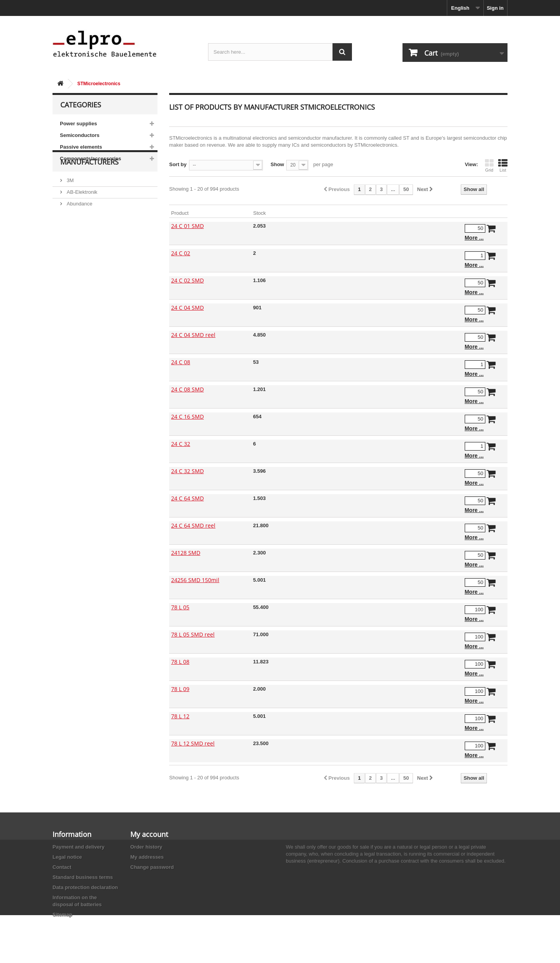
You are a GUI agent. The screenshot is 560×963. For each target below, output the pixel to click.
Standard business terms (83, 877)
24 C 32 (181, 444)
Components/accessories (91, 159)
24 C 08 (181, 362)
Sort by (178, 164)
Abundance (79, 226)
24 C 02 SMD (187, 280)
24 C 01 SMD (187, 226)
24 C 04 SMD (187, 308)
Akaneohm (78, 273)
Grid (489, 165)
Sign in (495, 8)
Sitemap (62, 915)
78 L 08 (180, 662)
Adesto (74, 261)
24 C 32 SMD (187, 471)
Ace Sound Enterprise (91, 238)
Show (277, 164)
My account (149, 834)
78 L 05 (180, 607)
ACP (71, 250)
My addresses (147, 857)
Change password (152, 867)
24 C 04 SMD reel (193, 335)
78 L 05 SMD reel (193, 634)
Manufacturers (89, 188)
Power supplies (78, 124)
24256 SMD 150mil (195, 580)
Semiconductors (80, 135)
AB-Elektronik (81, 215)
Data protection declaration (85, 887)
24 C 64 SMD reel (193, 525)
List (503, 165)
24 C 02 (181, 253)
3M (70, 203)
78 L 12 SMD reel (193, 743)
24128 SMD (186, 553)
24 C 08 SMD (187, 389)
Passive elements (81, 147)
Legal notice (67, 857)
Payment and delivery (79, 847)
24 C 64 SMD (187, 498)
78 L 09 (180, 689)
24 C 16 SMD (187, 417)
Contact (62, 867)
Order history (146, 847)
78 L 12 (180, 716)
